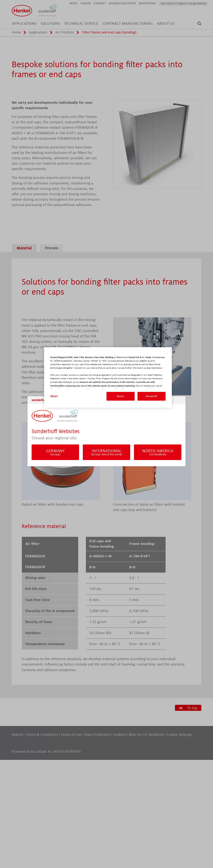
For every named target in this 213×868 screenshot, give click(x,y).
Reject (120, 396)
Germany (55, 452)
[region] (108, 377)
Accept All (152, 396)
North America (158, 452)
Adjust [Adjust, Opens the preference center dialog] (54, 396)
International (106, 452)
